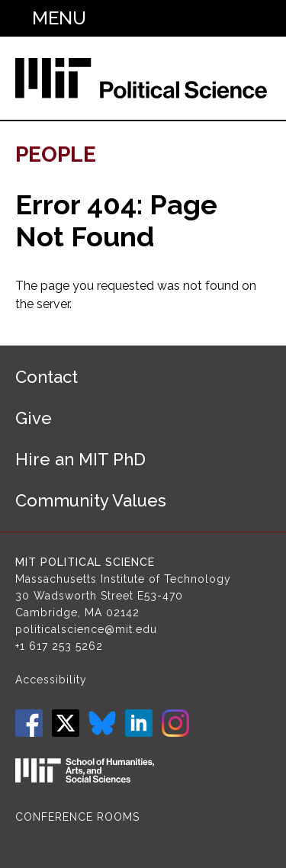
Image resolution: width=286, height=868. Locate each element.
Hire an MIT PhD (80, 459)
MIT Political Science (85, 562)
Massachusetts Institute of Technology (123, 579)
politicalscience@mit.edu (86, 629)
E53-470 (160, 596)
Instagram (175, 723)
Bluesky (102, 723)
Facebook (29, 723)
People (56, 154)
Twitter (66, 723)
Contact (47, 377)
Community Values (91, 500)
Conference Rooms (77, 817)
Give (34, 418)
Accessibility (51, 680)
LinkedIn (139, 723)
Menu (59, 18)
